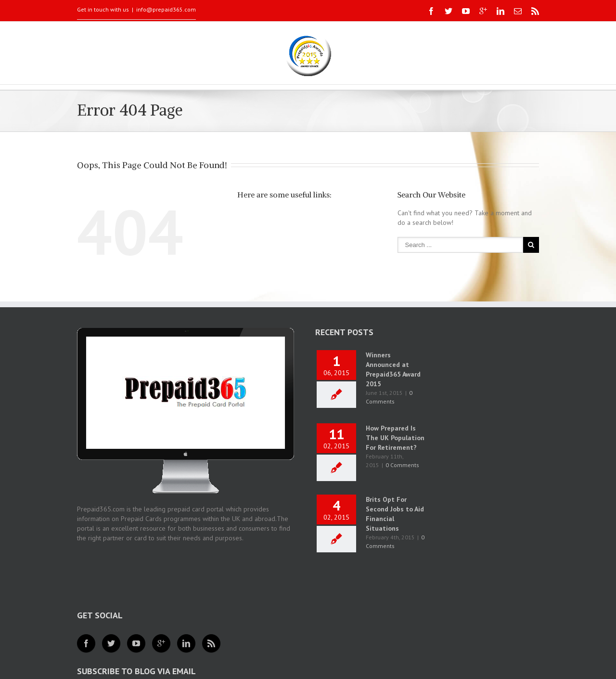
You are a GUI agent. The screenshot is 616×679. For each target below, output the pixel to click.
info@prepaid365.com (166, 9)
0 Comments (402, 465)
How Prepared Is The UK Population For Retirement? (395, 438)
